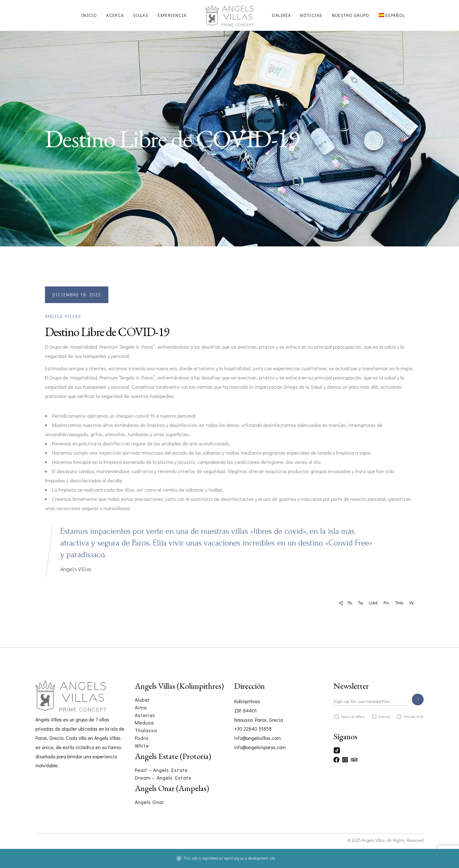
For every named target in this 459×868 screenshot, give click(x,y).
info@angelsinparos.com (260, 747)
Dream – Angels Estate (163, 778)
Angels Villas (63, 316)
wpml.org (232, 858)
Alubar (142, 700)
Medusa (145, 722)
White (142, 746)
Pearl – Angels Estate (161, 770)
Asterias (145, 715)
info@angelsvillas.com (258, 738)
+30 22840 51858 (253, 729)
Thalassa (146, 730)
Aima (141, 707)
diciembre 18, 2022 (77, 295)
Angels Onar (149, 802)
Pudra (142, 738)
